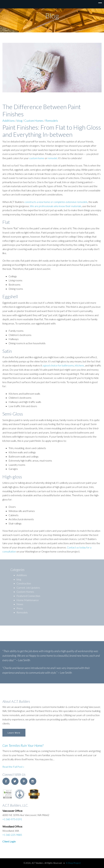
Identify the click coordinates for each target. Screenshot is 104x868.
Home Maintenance (28, 600)
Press (20, 608)
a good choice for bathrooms (58, 365)
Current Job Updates (28, 588)
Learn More (14, 733)
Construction (24, 583)
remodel (52, 158)
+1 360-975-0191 (12, 819)
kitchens (79, 365)
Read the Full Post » (13, 767)
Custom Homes (34, 121)
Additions (9, 121)
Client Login (9, 841)
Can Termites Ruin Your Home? (23, 745)
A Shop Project (73, 863)
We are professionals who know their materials (56, 206)
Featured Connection (28, 596)
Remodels (52, 121)
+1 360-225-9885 (12, 835)
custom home (37, 158)
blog (20, 121)
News (20, 604)
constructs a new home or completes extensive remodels (56, 202)
